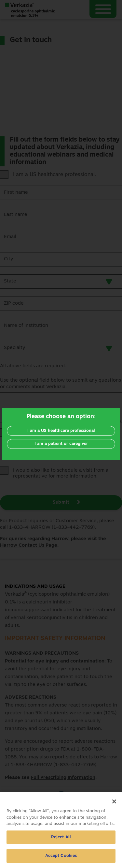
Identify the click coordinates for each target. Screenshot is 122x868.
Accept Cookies (61, 859)
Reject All (61, 840)
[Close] (114, 804)
